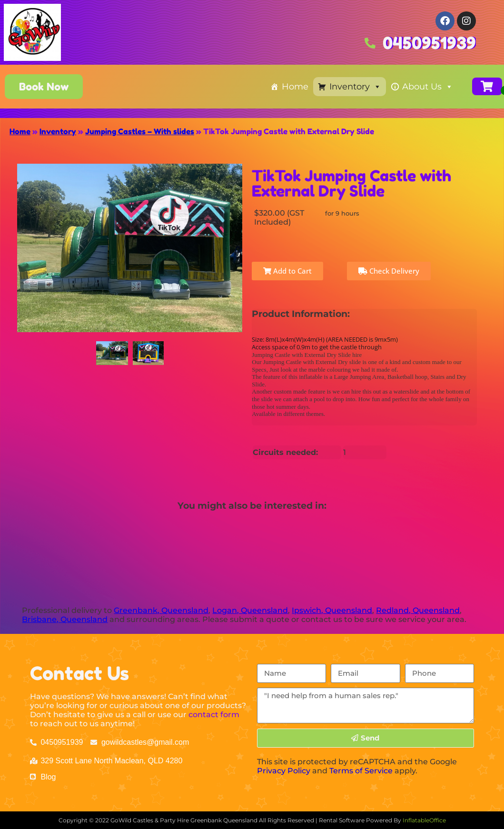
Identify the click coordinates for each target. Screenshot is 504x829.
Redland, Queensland (418, 610)
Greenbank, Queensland (161, 610)
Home (295, 87)
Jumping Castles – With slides (140, 131)
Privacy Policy (284, 771)
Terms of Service (361, 771)
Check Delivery (389, 271)
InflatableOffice (424, 820)
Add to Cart (287, 271)
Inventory (355, 87)
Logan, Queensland (250, 610)
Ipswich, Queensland (332, 610)
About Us (428, 87)
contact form (214, 715)
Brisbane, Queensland (65, 619)
